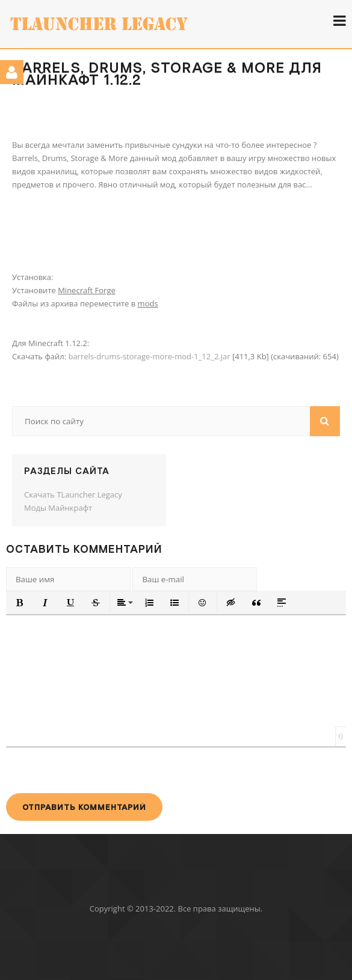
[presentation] (97, 770)
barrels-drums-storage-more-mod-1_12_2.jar (149, 356)
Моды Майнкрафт (58, 508)
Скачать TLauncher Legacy (73, 495)
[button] (20, 603)
